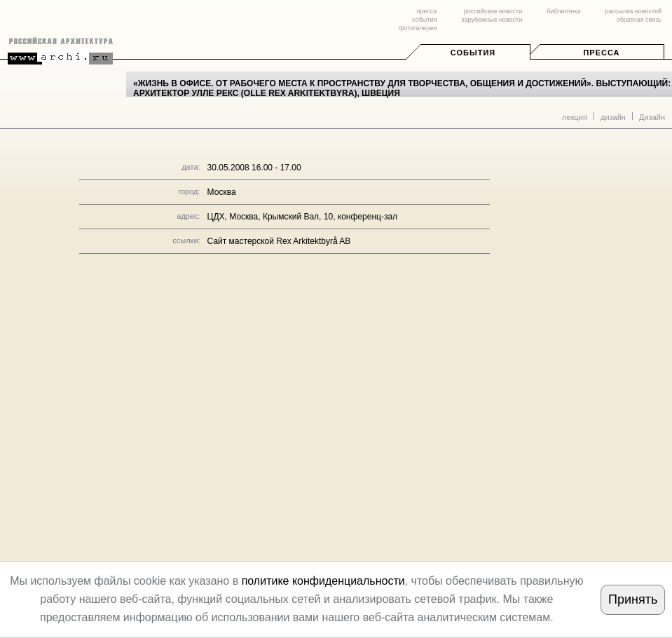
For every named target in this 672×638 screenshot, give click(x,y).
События (473, 53)
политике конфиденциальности (323, 581)
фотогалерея (418, 28)
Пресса (601, 53)
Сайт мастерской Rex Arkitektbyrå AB (279, 241)
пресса (426, 11)
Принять (633, 599)
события (424, 20)
